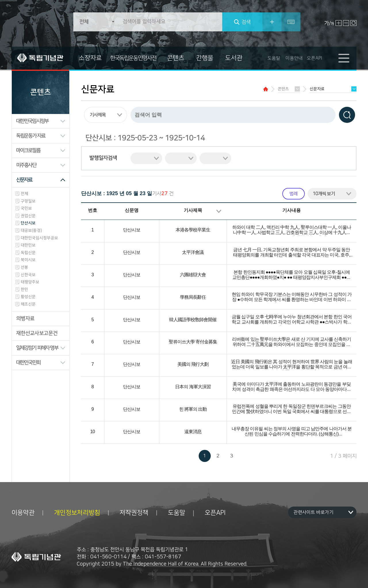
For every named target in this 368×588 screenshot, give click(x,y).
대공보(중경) (31, 231)
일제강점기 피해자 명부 (37, 348)
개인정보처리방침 (77, 513)
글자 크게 (339, 23)
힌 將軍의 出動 (193, 409)
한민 (24, 290)
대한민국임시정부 (32, 121)
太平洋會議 (193, 253)
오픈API (314, 58)
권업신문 (28, 216)
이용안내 (294, 58)
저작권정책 (134, 513)
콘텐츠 (176, 58)
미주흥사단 (26, 165)
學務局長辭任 (193, 297)
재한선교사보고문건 (37, 333)
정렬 (219, 211)
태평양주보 (30, 282)
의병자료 (25, 319)
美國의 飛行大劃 (193, 365)
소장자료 (90, 58)
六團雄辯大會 (193, 275)
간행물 (205, 58)
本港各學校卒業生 (193, 230)
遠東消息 (193, 432)
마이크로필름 (28, 151)
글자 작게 (346, 23)
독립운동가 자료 (31, 136)
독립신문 (28, 253)
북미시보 (28, 260)
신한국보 (28, 275)
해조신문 (28, 304)
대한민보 (28, 245)
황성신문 (28, 297)
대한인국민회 (28, 363)
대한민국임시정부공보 (39, 238)
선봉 (24, 267)
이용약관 (23, 513)
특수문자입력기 (291, 22)
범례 (294, 194)
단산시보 (28, 223)
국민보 (26, 208)
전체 (24, 194)
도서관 (234, 58)
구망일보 (28, 201)
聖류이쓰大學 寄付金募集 (193, 342)
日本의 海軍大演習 (193, 387)
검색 (246, 22)
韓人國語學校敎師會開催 (193, 320)
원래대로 (353, 23)
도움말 (274, 58)
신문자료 (24, 180)
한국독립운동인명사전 (133, 58)
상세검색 (272, 22)
